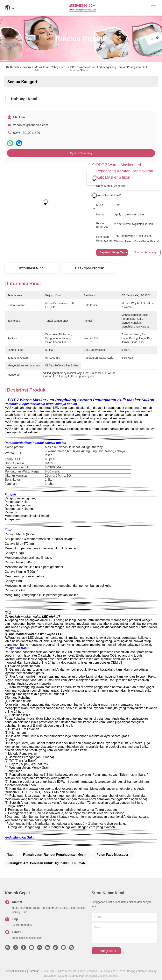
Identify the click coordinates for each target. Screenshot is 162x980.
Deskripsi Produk (89, 268)
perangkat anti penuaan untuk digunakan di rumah (46, 863)
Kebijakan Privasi (16, 971)
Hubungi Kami (106, 951)
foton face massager (112, 855)
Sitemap (34, 971)
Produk (27, 67)
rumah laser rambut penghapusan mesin (55, 855)
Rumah (14, 67)
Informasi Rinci (32, 268)
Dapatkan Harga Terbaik (114, 252)
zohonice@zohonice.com (31, 125)
